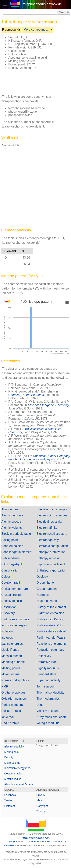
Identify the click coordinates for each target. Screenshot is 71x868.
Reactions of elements (51, 644)
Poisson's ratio (11, 711)
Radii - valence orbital (51, 631)
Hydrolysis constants (15, 619)
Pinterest (10, 806)
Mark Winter (38, 841)
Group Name (45, 583)
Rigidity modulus (48, 668)
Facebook (10, 795)
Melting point (12, 752)
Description (9, 607)
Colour (6, 576)
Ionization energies (14, 625)
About (40, 800)
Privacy (41, 795)
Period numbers (12, 705)
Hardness (43, 595)
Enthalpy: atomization (51, 552)
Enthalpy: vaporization (51, 570)
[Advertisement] (29, 82)
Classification (10, 570)
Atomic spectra (11, 522)
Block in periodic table (16, 534)
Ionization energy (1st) (18, 768)
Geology (42, 576)
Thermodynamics (48, 699)
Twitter (8, 800)
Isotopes (7, 638)
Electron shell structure (52, 534)
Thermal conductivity (50, 692)
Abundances (10, 509)
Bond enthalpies (12, 546)
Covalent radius (14, 774)
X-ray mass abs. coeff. (52, 717)
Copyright (42, 806)
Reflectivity (44, 656)
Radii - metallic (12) (50, 625)
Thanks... (42, 811)
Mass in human (12, 656)
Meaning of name (13, 662)
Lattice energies (12, 644)
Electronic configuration (52, 546)
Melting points (11, 668)
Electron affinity (47, 528)
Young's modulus (48, 723)
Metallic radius (13, 779)
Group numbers (47, 589)
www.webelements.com (36, 838)
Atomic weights (12, 528)
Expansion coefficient (51, 564)
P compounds (11, 30)
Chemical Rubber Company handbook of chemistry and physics (39, 458)
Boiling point (10, 540)
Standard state (46, 674)
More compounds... (36, 30)
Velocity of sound (48, 711)
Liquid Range (10, 650)
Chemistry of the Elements (26, 395)
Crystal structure (12, 595)
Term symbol (45, 686)
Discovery (8, 613)
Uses (40, 705)
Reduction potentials (50, 650)
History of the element (51, 607)
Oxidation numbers (14, 699)
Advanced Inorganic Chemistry (48, 405)
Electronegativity (48, 540)
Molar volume (10, 674)
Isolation (7, 631)
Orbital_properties (13, 692)
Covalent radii (11, 583)
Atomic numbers (12, 515)
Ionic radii (8, 717)
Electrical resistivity (49, 522)
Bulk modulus (10, 558)
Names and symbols (15, 680)
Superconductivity (48, 680)
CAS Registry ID (12, 564)
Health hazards (47, 601)
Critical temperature (15, 589)
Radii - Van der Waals (51, 638)
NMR (5, 686)
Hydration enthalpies (50, 613)
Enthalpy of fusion (49, 558)
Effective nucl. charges (52, 509)
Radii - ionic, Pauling (50, 619)
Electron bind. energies (52, 515)
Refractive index (47, 662)
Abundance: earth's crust (19, 784)
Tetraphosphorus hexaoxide (41, 4)
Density (9, 757)
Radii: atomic (10, 723)
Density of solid (12, 601)
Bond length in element (17, 552)
